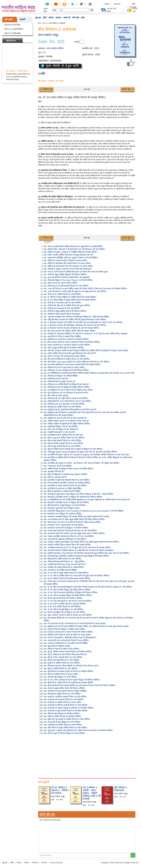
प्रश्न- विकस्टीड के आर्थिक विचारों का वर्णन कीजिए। (62, 694)
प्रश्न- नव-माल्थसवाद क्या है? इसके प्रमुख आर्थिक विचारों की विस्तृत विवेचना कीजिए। (74, 519)
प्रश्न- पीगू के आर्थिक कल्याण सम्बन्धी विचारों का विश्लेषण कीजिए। (68, 652)
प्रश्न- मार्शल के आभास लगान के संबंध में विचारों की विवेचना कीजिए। (68, 632)
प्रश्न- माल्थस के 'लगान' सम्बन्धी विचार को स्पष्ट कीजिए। (64, 525)
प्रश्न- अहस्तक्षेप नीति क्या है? (54, 471)
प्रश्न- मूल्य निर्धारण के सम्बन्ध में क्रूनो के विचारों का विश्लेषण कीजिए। (69, 671)
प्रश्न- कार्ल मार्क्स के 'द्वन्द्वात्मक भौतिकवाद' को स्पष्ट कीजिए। (65, 539)
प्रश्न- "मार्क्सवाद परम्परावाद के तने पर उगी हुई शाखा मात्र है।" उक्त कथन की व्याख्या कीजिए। (77, 547)
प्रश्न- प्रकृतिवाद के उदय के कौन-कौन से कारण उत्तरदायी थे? (65, 418)
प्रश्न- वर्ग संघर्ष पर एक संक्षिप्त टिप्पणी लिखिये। (60, 570)
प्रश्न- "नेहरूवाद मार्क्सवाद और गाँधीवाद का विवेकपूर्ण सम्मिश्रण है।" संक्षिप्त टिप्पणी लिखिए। (77, 317)
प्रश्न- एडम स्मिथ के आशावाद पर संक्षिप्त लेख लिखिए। (63, 488)
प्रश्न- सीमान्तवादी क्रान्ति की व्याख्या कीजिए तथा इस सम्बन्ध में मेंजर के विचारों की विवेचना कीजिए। (80, 685)
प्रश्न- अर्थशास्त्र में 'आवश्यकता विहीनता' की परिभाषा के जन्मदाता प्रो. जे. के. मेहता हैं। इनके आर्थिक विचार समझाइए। (86, 334)
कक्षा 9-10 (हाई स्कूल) (12, 33)
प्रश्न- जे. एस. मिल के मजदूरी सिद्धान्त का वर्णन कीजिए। (64, 609)
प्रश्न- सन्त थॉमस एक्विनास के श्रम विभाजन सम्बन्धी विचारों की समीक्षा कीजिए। (72, 365)
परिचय (51, 18)
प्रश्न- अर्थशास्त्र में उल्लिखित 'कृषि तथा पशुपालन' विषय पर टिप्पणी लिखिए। (71, 258)
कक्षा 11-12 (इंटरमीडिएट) (14, 29)
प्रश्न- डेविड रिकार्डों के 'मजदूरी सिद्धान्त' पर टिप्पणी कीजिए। (65, 505)
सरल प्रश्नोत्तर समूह (48, 35)
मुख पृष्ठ (38, 18)
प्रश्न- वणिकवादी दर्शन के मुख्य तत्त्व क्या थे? (60, 381)
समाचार (58, 18)
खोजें (45, 18)
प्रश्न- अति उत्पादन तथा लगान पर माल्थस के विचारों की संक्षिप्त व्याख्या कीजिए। (72, 522)
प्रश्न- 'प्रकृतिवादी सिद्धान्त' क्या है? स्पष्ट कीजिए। (61, 426)
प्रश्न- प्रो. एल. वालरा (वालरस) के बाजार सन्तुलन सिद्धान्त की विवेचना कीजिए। (72, 680)
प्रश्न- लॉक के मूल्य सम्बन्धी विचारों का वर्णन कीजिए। (63, 441)
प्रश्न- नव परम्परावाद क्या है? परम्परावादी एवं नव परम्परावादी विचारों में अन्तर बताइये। (75, 623)
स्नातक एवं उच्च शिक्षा (12, 25)
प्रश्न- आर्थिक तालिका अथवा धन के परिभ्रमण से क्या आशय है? (66, 421)
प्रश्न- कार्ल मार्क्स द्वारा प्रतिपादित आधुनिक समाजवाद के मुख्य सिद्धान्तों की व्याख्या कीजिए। (76, 556)
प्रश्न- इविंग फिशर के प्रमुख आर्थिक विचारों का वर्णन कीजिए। (66, 728)
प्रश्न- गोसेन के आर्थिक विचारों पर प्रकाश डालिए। (61, 674)
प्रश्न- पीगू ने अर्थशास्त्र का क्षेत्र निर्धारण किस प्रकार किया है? (65, 654)
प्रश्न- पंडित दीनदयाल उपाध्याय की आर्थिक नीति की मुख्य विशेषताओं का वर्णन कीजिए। (75, 320)
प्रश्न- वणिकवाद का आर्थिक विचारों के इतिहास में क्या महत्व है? (66, 384)
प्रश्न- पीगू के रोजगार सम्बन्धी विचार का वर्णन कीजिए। (63, 657)
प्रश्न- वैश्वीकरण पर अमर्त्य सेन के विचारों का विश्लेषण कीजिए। (66, 339)
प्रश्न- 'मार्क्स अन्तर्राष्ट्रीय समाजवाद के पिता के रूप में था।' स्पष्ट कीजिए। (69, 536)
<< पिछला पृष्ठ (46, 89)
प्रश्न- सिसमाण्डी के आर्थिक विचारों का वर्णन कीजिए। (63, 559)
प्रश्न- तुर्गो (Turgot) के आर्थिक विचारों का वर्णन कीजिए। (64, 438)
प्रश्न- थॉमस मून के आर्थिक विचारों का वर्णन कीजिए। (63, 407)
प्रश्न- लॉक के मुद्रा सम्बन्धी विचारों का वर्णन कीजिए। (62, 446)
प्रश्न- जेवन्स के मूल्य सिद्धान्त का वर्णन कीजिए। (60, 677)
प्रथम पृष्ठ (87, 89)
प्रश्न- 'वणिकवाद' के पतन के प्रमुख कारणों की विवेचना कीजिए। (66, 370)
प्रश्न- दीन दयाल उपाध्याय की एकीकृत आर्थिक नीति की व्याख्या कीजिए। (70, 331)
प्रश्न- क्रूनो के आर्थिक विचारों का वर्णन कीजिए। (61, 668)
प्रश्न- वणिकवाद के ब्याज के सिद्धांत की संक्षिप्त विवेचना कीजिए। (67, 387)
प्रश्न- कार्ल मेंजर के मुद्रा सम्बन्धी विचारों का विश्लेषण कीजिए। (66, 711)
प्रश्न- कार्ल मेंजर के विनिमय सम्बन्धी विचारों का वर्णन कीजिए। (66, 705)
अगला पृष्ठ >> (128, 89)
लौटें (43, 73)
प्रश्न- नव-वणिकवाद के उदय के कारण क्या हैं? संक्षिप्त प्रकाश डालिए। (68, 390)
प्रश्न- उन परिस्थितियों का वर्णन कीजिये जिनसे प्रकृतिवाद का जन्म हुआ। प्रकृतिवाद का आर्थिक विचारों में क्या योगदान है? (87, 500)
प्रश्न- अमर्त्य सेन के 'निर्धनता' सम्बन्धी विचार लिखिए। (62, 336)
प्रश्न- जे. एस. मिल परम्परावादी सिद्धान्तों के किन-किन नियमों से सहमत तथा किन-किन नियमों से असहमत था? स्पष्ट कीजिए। (88, 587)
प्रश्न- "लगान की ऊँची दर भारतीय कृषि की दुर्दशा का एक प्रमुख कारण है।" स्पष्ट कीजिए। (75, 291)
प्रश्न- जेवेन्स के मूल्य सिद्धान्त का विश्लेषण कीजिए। (62, 714)
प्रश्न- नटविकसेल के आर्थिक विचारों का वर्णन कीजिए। (63, 725)
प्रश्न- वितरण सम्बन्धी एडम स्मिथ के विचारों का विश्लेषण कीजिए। (67, 483)
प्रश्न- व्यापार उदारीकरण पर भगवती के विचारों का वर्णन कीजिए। (67, 345)
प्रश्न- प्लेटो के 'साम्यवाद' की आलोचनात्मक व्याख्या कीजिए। (65, 356)
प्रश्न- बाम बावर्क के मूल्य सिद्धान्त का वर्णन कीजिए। (62, 722)
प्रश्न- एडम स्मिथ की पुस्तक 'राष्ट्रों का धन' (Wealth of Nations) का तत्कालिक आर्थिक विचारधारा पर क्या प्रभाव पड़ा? (87, 455)
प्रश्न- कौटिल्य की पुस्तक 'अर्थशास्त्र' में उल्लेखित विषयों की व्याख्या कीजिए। (71, 252)
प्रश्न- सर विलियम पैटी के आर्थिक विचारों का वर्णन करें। (63, 435)
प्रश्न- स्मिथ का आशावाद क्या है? (55, 477)
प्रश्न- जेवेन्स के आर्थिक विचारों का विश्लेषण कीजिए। (63, 716)
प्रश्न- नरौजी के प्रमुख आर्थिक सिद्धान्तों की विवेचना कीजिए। (65, 275)
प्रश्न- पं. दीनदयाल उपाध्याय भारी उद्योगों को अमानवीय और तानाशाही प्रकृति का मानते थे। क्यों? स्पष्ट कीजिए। (83, 322)
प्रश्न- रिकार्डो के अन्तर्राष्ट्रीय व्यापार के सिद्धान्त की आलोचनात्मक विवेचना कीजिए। (73, 497)
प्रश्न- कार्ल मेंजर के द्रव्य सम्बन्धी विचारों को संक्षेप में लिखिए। (65, 691)
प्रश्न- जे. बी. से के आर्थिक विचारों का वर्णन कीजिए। (62, 607)
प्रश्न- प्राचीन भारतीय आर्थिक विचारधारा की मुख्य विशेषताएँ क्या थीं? (69, 255)
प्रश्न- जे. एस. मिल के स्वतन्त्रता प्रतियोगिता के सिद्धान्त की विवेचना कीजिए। (71, 593)
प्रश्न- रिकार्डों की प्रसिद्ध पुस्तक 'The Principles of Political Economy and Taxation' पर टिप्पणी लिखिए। (84, 511)
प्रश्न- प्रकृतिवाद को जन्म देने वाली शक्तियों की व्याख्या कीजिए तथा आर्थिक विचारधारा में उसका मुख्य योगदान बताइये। (86, 626)
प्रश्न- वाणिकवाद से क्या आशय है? (56, 379)
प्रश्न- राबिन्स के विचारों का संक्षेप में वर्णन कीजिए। (62, 649)
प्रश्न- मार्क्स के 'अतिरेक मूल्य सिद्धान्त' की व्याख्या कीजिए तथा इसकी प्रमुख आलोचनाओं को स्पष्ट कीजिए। (81, 542)
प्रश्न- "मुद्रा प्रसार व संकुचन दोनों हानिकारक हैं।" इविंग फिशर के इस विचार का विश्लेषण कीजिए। (78, 730)
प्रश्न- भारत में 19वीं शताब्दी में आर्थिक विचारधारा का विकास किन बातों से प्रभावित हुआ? (76, 272)
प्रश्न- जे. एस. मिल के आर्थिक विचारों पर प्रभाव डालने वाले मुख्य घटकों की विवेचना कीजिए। (77, 576)
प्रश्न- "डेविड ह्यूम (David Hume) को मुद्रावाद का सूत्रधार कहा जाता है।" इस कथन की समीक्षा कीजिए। (81, 452)
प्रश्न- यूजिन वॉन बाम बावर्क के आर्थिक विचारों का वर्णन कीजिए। (67, 719)
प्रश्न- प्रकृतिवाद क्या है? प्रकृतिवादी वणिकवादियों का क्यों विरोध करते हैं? (70, 410)
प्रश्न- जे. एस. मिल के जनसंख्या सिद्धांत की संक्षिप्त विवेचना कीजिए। (68, 595)
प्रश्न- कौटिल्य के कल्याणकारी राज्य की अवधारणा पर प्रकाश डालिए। (68, 266)
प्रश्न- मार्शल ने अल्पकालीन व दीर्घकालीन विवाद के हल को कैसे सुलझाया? (70, 638)
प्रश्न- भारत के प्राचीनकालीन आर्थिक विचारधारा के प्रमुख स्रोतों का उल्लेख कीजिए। (73, 246)
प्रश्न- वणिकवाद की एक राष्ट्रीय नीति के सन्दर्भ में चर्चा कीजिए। (66, 398)
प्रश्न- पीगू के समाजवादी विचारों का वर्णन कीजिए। (62, 660)
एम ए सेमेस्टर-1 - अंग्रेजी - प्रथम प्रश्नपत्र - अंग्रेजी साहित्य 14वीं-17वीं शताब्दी (92, 793)
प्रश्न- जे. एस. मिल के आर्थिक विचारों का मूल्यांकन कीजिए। (65, 604)
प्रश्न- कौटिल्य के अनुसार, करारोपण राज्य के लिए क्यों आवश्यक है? (68, 269)
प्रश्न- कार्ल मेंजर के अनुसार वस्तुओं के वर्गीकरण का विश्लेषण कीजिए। (69, 708)
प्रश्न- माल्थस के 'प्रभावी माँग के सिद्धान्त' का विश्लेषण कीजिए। (66, 528)
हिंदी (134, 4)
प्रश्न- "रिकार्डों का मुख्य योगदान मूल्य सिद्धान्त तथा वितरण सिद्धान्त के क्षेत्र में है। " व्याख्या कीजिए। (79, 494)
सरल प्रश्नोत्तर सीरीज (55, 48)
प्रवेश (83, 18)
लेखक (107, 4)
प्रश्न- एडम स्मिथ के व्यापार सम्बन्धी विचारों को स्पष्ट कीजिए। (65, 486)
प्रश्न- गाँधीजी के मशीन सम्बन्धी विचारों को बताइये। (62, 314)
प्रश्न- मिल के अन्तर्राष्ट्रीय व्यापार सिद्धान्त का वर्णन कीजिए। (65, 612)
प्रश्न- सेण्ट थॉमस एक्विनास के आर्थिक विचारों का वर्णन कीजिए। (67, 359)
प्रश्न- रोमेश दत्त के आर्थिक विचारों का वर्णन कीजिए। (62, 294)
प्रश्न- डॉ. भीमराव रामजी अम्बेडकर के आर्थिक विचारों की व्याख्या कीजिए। (70, 297)
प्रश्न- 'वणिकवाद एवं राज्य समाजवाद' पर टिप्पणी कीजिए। (64, 404)
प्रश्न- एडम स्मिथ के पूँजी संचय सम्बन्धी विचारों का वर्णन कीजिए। (67, 480)
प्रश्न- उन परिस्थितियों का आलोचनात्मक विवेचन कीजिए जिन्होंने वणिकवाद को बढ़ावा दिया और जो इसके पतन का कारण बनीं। (89, 373)
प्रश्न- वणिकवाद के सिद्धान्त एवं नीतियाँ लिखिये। (61, 376)
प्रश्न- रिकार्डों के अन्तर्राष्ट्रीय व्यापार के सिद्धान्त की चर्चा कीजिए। (66, 502)
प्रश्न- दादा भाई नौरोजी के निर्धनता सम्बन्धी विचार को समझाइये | (67, 277)
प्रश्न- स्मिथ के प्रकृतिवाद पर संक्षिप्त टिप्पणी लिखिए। (62, 491)
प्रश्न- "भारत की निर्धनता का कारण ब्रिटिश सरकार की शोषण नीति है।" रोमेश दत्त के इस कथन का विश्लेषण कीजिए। (85, 289)
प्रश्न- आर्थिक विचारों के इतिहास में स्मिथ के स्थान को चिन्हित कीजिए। (69, 469)
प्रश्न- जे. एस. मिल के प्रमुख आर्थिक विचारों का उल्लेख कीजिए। (66, 573)
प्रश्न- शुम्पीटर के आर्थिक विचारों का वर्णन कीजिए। (62, 663)
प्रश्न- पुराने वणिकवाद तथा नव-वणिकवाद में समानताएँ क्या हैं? (66, 393)
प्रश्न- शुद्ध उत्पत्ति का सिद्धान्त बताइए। (57, 646)
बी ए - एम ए (42, 23)
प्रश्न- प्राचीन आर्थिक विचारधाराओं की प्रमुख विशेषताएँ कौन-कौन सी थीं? (70, 353)
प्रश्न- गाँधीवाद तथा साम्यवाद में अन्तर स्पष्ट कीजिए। (62, 308)
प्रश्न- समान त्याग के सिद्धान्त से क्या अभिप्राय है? (61, 429)
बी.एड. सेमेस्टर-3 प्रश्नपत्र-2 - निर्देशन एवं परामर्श (60, 790)
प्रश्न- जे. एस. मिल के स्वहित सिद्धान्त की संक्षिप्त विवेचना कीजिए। (67, 590)
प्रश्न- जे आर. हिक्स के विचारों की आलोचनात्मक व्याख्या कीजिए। (67, 578)
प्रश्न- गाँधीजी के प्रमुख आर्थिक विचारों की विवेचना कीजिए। (65, 311)
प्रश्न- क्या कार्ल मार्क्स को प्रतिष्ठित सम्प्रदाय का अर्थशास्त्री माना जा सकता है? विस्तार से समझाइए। (79, 550)
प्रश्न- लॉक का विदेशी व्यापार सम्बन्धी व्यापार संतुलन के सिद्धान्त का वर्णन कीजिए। (73, 449)
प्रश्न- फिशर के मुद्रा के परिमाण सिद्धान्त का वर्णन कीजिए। (64, 733)
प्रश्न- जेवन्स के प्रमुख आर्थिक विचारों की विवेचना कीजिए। (64, 688)
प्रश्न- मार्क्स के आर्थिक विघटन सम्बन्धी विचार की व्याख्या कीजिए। (67, 545)
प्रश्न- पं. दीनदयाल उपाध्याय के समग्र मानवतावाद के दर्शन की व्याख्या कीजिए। (71, 328)
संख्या (76, 42)
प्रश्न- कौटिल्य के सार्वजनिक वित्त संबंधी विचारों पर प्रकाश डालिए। (67, 263)
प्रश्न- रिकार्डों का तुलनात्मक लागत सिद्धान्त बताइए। (62, 508)
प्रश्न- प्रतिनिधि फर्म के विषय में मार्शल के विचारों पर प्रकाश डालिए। (67, 635)
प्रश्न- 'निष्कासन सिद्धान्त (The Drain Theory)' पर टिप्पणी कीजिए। (68, 280)
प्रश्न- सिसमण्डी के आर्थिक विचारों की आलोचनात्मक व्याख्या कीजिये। (68, 683)
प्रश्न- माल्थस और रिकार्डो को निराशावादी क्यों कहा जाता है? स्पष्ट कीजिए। (70, 531)
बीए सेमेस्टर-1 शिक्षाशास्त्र (121, 789)
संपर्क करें (67, 18)
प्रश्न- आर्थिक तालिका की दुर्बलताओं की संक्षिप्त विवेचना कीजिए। (67, 424)
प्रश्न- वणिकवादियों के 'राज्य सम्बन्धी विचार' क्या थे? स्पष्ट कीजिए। (68, 401)
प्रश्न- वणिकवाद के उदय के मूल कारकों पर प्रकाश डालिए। (64, 367)
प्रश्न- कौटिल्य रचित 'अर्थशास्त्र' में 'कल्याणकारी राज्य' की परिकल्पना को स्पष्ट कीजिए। (74, 249)
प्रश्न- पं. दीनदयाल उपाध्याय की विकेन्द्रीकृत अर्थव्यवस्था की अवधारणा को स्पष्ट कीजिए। (75, 325)
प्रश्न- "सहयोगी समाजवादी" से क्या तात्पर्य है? (60, 432)
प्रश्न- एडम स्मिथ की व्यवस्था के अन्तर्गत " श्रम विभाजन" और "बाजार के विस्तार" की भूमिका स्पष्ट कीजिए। (82, 463)
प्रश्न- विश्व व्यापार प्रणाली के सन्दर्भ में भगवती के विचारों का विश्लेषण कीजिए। (72, 342)
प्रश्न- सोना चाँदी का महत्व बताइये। (56, 396)
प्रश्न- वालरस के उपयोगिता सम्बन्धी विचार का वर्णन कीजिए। (65, 697)
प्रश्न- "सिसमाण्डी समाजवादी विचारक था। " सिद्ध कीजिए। (64, 562)
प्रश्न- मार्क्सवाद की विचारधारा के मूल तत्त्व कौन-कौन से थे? (65, 564)
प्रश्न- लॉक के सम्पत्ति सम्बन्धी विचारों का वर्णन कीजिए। (64, 443)
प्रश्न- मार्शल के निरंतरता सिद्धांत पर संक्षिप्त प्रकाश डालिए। (65, 629)
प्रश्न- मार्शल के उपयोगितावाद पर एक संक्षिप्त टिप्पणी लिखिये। (66, 643)
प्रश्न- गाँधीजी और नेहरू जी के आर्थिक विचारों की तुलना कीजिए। (67, 305)
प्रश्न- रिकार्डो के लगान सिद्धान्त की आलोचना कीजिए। (63, 514)
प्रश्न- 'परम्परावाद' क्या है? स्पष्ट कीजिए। (58, 466)
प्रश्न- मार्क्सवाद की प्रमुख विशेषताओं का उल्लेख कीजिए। (64, 567)
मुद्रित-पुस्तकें (8, 19)
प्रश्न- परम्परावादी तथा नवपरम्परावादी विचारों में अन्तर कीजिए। (66, 640)
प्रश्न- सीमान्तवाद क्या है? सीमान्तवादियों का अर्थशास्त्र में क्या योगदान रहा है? (71, 666)
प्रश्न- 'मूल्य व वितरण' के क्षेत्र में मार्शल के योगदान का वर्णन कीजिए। (68, 615)
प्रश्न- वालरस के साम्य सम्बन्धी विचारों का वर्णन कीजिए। (64, 699)
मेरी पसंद (76, 18)
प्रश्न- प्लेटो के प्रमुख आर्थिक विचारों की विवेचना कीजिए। (64, 348)
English (133, 7)
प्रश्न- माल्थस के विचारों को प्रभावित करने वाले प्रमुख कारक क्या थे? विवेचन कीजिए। (74, 533)
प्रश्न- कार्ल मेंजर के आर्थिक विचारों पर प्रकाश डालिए (62, 702)
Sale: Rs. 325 (51, 42)
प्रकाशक (117, 4)
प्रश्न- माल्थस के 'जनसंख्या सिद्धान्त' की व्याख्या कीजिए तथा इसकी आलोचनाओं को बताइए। (77, 517)
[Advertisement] (87, 756)
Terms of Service (56, 863)
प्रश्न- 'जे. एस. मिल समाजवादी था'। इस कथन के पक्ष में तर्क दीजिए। (68, 601)
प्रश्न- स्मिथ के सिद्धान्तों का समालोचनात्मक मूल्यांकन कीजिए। (66, 474)
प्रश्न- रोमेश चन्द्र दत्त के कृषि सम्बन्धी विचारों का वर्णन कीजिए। (66, 286)
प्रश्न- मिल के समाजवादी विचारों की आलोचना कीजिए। (63, 598)
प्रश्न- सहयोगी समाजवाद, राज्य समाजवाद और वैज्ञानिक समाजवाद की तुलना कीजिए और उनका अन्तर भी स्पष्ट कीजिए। (87, 553)
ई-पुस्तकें (22, 19)
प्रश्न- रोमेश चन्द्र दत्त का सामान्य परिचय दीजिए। (61, 283)
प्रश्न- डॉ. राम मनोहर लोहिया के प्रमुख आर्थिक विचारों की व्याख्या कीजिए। (70, 300)
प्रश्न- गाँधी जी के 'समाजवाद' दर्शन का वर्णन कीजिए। (63, 303)
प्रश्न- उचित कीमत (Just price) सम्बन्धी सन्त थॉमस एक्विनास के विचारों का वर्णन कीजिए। (77, 362)
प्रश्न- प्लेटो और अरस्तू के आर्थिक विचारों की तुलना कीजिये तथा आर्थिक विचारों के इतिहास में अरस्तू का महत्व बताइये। (86, 350)
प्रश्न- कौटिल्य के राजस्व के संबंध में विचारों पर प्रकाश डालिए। (66, 260)
